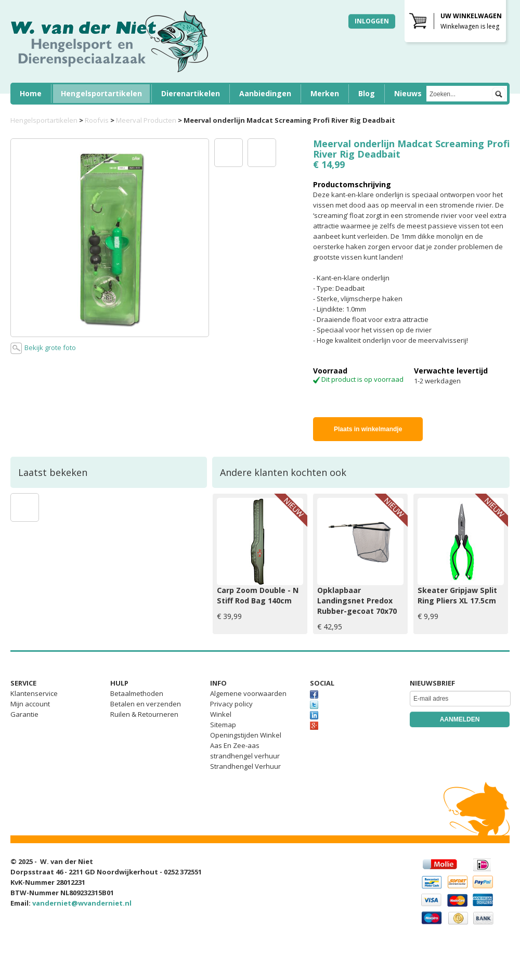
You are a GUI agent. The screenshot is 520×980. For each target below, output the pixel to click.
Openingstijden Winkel (246, 735)
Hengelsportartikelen (101, 93)
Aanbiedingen (265, 93)
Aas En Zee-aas (235, 745)
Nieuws (408, 93)
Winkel (221, 714)
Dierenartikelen (191, 93)
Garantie (24, 714)
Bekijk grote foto (43, 348)
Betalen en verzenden (146, 704)
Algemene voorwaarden (248, 693)
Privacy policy (231, 704)
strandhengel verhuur (245, 756)
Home (31, 93)
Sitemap (223, 725)
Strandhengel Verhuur (245, 766)
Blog (367, 93)
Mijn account (30, 704)
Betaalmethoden (137, 693)
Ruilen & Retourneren (144, 714)
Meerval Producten (146, 120)
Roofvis (97, 120)
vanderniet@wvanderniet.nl (82, 903)
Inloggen (372, 21)
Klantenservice (34, 693)
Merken (325, 93)
